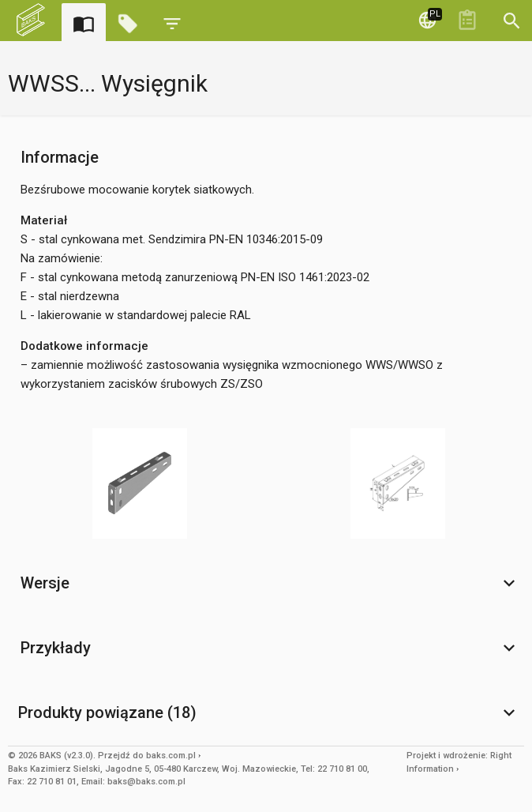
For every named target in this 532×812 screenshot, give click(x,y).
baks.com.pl (171, 756)
